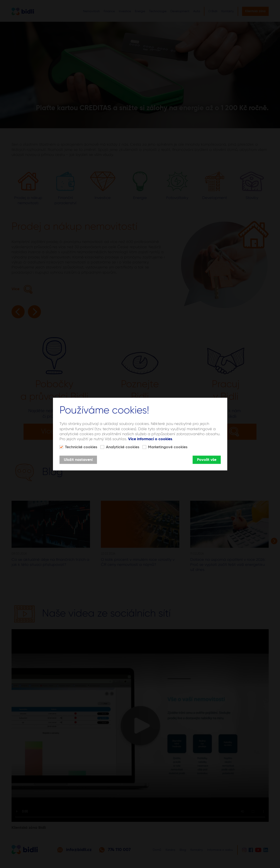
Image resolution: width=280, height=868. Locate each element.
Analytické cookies (123, 447)
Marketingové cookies (168, 447)
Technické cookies (81, 447)
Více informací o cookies (150, 439)
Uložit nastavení (78, 460)
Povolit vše (207, 460)
